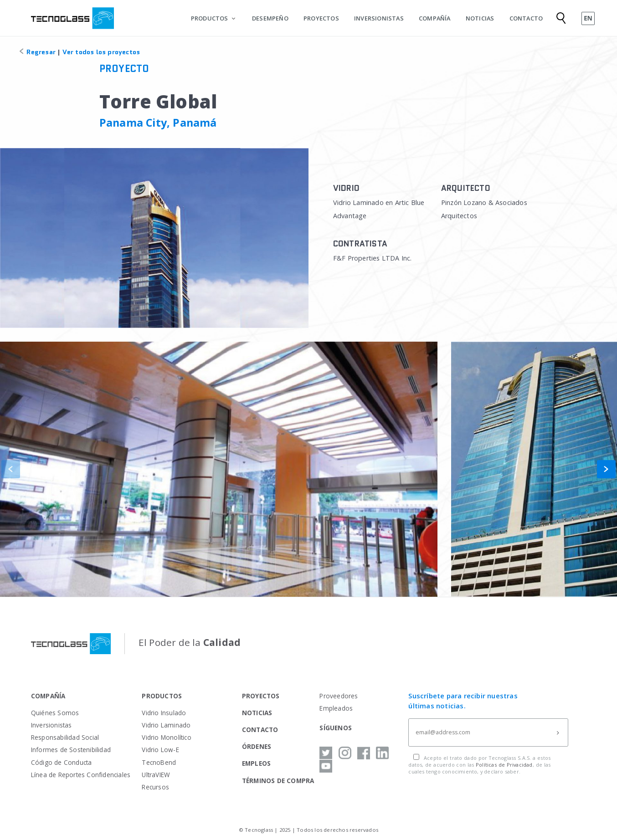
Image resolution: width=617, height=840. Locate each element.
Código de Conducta (62, 762)
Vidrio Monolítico (166, 737)
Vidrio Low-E (160, 750)
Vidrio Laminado (166, 725)
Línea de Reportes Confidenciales (81, 775)
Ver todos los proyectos (101, 52)
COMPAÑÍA (435, 18)
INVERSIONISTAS (379, 18)
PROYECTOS (321, 18)
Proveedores (339, 696)
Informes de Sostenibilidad (71, 750)
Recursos (155, 787)
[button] (606, 469)
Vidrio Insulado (164, 713)
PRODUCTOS (210, 18)
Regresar (37, 52)
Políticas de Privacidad (504, 765)
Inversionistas (51, 725)
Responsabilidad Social (65, 737)
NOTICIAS (480, 18)
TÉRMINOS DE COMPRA (278, 781)
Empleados (336, 708)
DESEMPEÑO (270, 18)
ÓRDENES (257, 746)
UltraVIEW (156, 775)
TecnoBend (159, 762)
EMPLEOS (256, 763)
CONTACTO (526, 18)
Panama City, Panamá (158, 123)
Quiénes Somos (55, 713)
